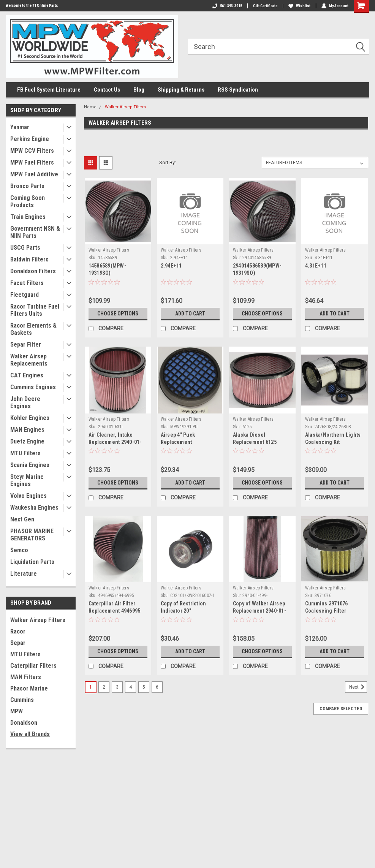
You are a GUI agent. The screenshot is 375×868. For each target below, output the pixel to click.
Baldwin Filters (29, 259)
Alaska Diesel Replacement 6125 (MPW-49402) (255, 442)
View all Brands (30, 734)
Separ (18, 643)
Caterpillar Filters (33, 666)
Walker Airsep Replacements (29, 360)
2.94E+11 (171, 266)
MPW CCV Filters (32, 151)
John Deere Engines (25, 402)
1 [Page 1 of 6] (91, 687)
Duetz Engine (27, 441)
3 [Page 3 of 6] (117, 687)
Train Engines (28, 217)
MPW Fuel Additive (34, 174)
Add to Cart (190, 314)
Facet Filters (27, 283)
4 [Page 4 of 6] (131, 687)
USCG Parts (25, 248)
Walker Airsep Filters (38, 620)
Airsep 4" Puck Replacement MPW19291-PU (178, 442)
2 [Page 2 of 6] (104, 687)
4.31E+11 (316, 266)
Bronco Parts (27, 186)
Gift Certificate (265, 6)
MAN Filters (26, 677)
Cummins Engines (33, 387)
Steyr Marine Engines (27, 480)
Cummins (22, 700)
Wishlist (299, 6)
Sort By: (168, 162)
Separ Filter (26, 345)
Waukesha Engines (34, 508)
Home (90, 107)
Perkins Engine (30, 139)
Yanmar (20, 127)
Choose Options (118, 314)
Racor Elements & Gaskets (33, 329)
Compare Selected (341, 709)
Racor (18, 631)
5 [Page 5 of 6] (144, 687)
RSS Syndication (238, 90)
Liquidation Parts (32, 562)
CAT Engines (27, 375)
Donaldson (24, 723)
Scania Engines (30, 465)
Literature (24, 574)
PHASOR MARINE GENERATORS (32, 535)
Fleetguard (25, 295)
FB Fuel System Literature (49, 90)
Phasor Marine (29, 688)
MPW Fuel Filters (32, 162)
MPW (17, 711)
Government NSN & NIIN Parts (35, 232)
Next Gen (22, 519)
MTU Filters (25, 453)
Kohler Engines (30, 418)
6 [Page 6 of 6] (157, 687)
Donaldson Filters (33, 271)
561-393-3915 (227, 6)
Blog (139, 90)
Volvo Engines (28, 496)
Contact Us (107, 90)
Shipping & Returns (181, 90)
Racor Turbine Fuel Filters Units (35, 310)
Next (358, 687)
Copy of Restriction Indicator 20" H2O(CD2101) (184, 611)
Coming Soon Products (28, 201)
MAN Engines (27, 430)
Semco (19, 550)
